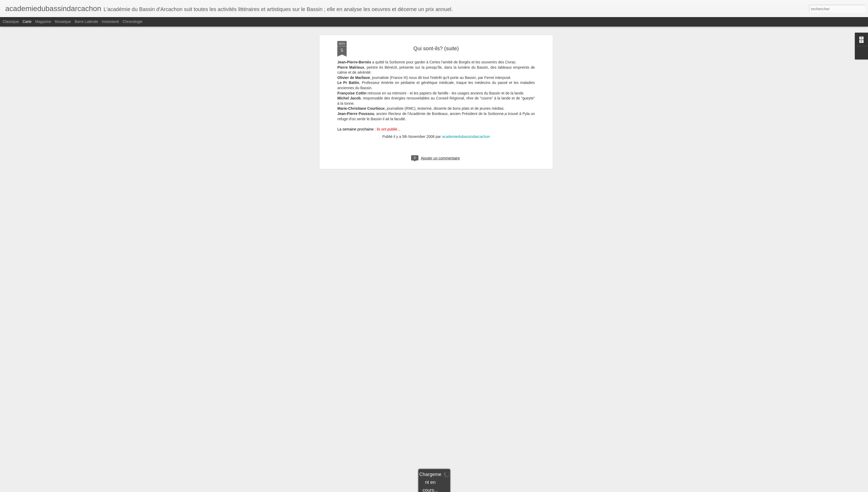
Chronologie (132, 22)
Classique (11, 22)
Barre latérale (86, 22)
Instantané (110, 22)
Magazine (43, 22)
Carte (27, 22)
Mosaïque (63, 22)
